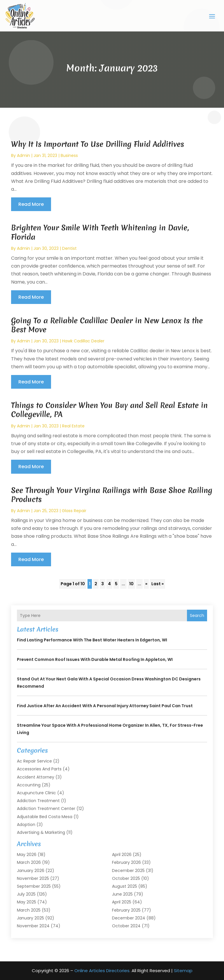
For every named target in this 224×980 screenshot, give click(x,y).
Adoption (26, 825)
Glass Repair (74, 511)
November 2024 (33, 926)
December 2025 (128, 871)
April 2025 (122, 902)
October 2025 (126, 878)
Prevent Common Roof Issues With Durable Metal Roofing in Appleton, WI (95, 659)
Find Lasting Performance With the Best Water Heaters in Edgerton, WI (92, 640)
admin (23, 155)
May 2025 (27, 902)
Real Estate (73, 426)
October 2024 (126, 926)
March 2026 (29, 862)
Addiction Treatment (38, 801)
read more (31, 204)
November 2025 (33, 878)
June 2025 (122, 894)
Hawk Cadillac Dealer (83, 341)
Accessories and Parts (39, 769)
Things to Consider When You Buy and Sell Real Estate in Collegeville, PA (109, 410)
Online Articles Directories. (102, 971)
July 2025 (26, 894)
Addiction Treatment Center (46, 809)
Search (197, 615)
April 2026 (122, 855)
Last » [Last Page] (157, 584)
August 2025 (125, 886)
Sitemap (183, 971)
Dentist (69, 248)
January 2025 (30, 918)
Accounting (29, 785)
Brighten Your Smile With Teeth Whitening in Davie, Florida (100, 232)
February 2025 (126, 910)
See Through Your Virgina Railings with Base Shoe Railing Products (112, 495)
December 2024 (129, 918)
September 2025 (34, 886)
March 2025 (29, 910)
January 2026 (31, 871)
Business (69, 155)
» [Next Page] (146, 584)
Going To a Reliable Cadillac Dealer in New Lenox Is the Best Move (107, 325)
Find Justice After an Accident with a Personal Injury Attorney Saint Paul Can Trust (105, 706)
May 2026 (27, 855)
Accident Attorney (36, 777)
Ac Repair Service (34, 761)
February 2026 (126, 862)
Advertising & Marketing (41, 832)
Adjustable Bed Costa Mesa (45, 817)
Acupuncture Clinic (36, 793)
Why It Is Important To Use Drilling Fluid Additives (98, 144)
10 (131, 584)
